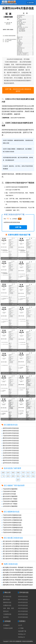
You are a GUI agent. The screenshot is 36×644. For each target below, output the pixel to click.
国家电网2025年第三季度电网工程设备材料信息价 (17, 580)
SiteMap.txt (21, 637)
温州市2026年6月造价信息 (10, 428)
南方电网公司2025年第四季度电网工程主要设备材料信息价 (19, 572)
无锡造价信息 (23, 476)
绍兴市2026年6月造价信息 (10, 443)
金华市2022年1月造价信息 (10, 463)
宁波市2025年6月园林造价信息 (12, 525)
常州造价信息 (28, 476)
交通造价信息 (7, 605)
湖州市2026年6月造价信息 (10, 431)
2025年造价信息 (23, 599)
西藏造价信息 (18, 473)
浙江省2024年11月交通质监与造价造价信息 (15, 544)
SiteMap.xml (22, 634)
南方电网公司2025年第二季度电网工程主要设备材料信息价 (19, 582)
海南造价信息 (13, 473)
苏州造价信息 (8, 476)
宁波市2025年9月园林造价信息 (12, 523)
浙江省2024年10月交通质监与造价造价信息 (15, 546)
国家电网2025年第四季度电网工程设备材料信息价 (17, 575)
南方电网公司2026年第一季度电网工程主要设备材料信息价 (19, 567)
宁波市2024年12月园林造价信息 (12, 530)
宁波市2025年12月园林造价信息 (12, 520)
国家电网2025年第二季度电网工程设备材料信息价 (17, 585)
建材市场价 (7, 599)
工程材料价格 (7, 614)
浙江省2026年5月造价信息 (10, 448)
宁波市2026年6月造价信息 (10, 436)
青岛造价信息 (18, 476)
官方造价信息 (7, 596)
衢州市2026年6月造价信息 (10, 438)
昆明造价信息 (13, 476)
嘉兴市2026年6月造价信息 (10, 433)
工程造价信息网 (8, 628)
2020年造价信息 (23, 614)
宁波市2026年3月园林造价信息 (12, 518)
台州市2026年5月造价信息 (10, 458)
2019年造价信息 (23, 617)
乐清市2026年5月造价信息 (10, 453)
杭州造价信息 (8, 473)
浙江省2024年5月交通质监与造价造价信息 (15, 559)
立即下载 (18, 227)
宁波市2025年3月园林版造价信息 (12, 527)
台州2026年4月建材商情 (10, 506)
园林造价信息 (7, 602)
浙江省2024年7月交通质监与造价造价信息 (15, 554)
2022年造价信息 (23, 608)
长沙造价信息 (28, 473)
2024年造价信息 (23, 602)
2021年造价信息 (23, 611)
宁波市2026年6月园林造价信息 (12, 515)
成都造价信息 (3, 473)
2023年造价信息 (23, 605)
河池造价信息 (33, 476)
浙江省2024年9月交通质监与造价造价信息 (15, 549)
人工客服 (21, 628)
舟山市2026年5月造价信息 (10, 455)
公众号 (20, 625)
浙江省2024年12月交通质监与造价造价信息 (15, 541)
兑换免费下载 (22, 631)
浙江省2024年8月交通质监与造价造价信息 (15, 551)
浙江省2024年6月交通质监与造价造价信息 (15, 556)
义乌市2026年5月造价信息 (10, 450)
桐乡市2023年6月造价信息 (10, 460)
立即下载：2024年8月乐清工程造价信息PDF (18, 90)
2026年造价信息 (23, 596)
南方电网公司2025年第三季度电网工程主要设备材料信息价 (19, 577)
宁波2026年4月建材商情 (10, 501)
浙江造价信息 (33, 473)
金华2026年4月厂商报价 (10, 504)
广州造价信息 (3, 476)
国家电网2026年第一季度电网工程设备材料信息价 (17, 570)
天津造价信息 (23, 473)
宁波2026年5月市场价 (9, 491)
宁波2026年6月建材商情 (10, 489)
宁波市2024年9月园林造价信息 (12, 532)
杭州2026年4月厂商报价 (10, 499)
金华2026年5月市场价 (9, 494)
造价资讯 (6, 617)
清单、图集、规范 (9, 608)
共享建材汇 (7, 625)
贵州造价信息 (18, 480)
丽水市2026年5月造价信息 (10, 446)
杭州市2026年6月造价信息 (10, 441)
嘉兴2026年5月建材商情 (10, 496)
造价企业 (6, 611)
